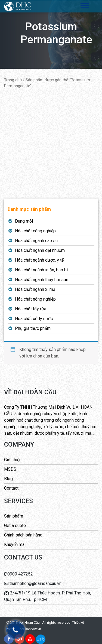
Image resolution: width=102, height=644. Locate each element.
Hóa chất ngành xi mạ (35, 289)
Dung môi (24, 221)
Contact (11, 488)
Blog (8, 479)
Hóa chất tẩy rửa (31, 309)
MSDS (10, 469)
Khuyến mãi (15, 544)
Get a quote (15, 526)
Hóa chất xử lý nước (34, 319)
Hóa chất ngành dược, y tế (39, 260)
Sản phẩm (14, 516)
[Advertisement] (51, 144)
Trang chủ (13, 80)
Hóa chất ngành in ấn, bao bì (41, 270)
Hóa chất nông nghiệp (35, 299)
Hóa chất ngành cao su (36, 241)
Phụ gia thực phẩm (33, 328)
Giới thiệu (13, 460)
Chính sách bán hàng (23, 535)
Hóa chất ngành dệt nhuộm (40, 250)
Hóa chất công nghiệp (35, 231)
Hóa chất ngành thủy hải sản (42, 280)
